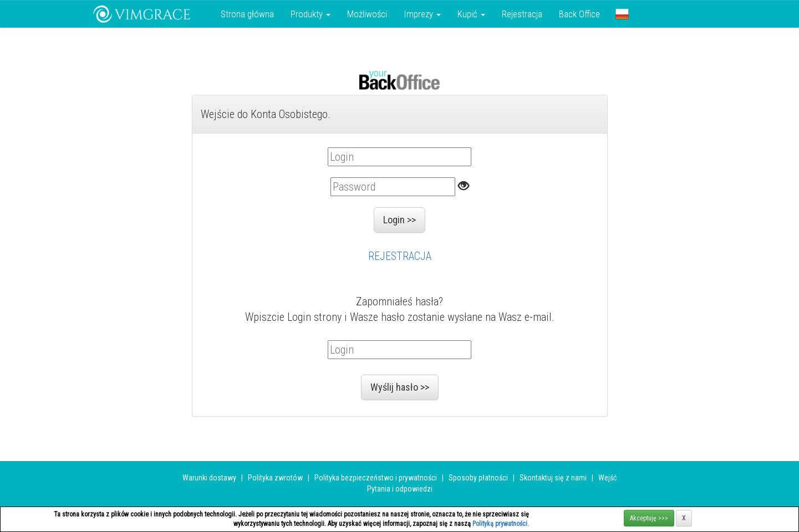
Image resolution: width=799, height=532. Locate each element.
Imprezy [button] (422, 14)
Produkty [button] (311, 14)
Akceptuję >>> (649, 518)
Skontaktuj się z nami (553, 478)
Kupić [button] (471, 14)
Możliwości (367, 14)
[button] (622, 14)
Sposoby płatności (478, 478)
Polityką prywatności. (501, 524)
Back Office (579, 14)
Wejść (607, 478)
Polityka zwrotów (275, 478)
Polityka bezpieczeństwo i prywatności (376, 478)
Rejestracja (522, 14)
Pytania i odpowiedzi (400, 489)
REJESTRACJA (400, 256)
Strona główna (247, 14)
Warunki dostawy (209, 478)
